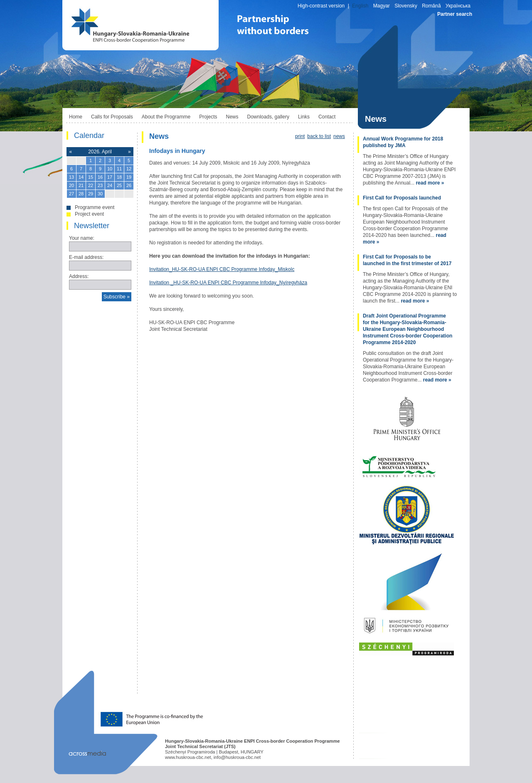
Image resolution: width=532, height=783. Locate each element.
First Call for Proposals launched (402, 198)
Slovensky (406, 6)
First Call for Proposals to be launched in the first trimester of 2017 (407, 260)
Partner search (455, 14)
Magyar (382, 6)
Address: (79, 276)
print (300, 136)
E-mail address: (86, 257)
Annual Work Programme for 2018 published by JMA (403, 142)
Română (431, 6)
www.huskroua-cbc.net (188, 757)
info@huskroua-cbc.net (237, 757)
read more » (430, 183)
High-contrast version (321, 6)
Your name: (82, 238)
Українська (458, 6)
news (339, 136)
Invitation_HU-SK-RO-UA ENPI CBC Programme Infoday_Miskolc (222, 269)
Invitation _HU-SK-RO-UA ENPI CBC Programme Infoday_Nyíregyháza (228, 283)
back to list (319, 136)
